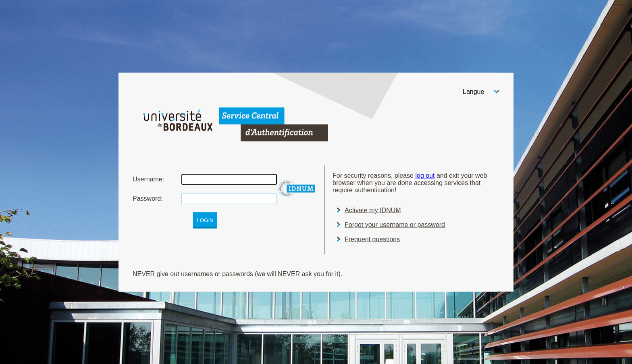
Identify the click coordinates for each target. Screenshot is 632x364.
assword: (148, 198)
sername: (148, 179)
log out (425, 175)
